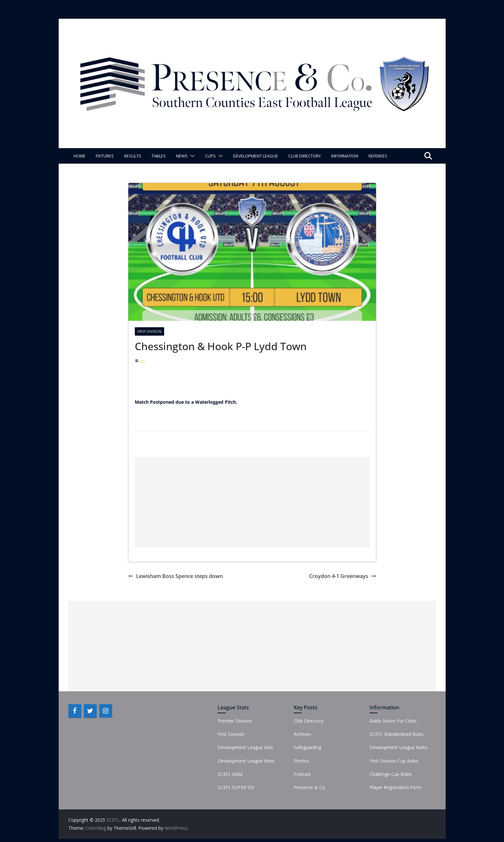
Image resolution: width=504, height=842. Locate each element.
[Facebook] (75, 711)
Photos (301, 761)
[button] (191, 156)
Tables (159, 156)
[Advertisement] (252, 502)
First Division (149, 331)
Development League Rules (398, 747)
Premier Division (235, 721)
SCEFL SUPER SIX (236, 787)
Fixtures (105, 156)
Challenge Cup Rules (391, 774)
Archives (302, 734)
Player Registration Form (395, 787)
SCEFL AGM (230, 774)
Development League (256, 156)
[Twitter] (90, 711)
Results (133, 156)
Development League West (246, 761)
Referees (378, 156)
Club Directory (305, 156)
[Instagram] (106, 711)
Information (345, 156)
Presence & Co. (310, 787)
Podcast (302, 774)
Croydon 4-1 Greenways (343, 576)
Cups (210, 156)
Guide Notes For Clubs (393, 721)
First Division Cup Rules (394, 761)
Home (79, 156)
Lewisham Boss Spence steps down (176, 576)
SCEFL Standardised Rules (397, 734)
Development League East (245, 747)
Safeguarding (307, 747)
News (182, 156)
